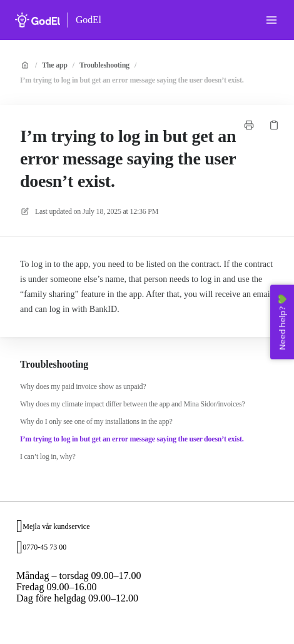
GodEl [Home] (89, 20)
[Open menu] (271, 20)
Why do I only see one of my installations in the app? (96, 421)
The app (55, 65)
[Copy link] (274, 125)
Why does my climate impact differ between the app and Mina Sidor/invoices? (133, 404)
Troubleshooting (104, 65)
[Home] (38, 20)
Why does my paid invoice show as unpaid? (83, 386)
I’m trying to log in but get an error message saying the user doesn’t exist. (132, 80)
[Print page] (249, 125)
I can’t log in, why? (48, 456)
